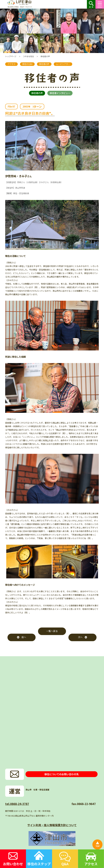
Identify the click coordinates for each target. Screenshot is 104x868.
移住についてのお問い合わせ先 (62, 774)
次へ (82, 637)
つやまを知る (28, 56)
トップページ (11, 56)
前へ (22, 637)
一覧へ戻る (52, 631)
